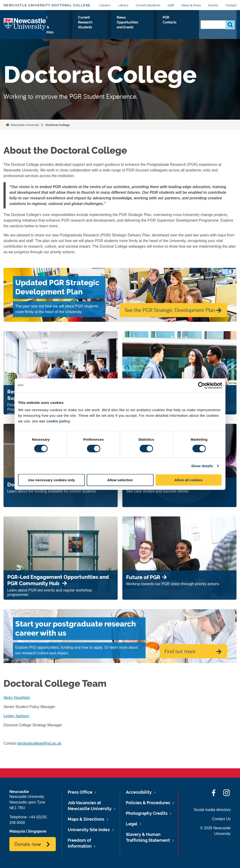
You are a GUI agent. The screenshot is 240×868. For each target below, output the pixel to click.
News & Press (191, 5)
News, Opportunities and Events (155, 28)
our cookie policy (55, 421)
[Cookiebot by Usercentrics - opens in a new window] (201, 385)
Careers (105, 5)
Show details (202, 466)
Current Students (148, 5)
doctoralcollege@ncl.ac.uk (39, 743)
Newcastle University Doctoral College (47, 5)
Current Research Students (126, 28)
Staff (171, 5)
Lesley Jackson (16, 716)
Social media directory (212, 810)
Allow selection (120, 480)
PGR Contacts (183, 26)
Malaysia (17, 831)
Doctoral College (58, 125)
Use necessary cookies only (51, 480)
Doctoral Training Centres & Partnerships (94, 28)
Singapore (37, 831)
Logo (25, 27)
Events (213, 5)
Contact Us (221, 819)
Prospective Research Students (61, 28)
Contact (231, 5)
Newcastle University (24, 125)
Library (123, 5)
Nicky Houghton (17, 698)
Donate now (28, 844)
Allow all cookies (189, 480)
